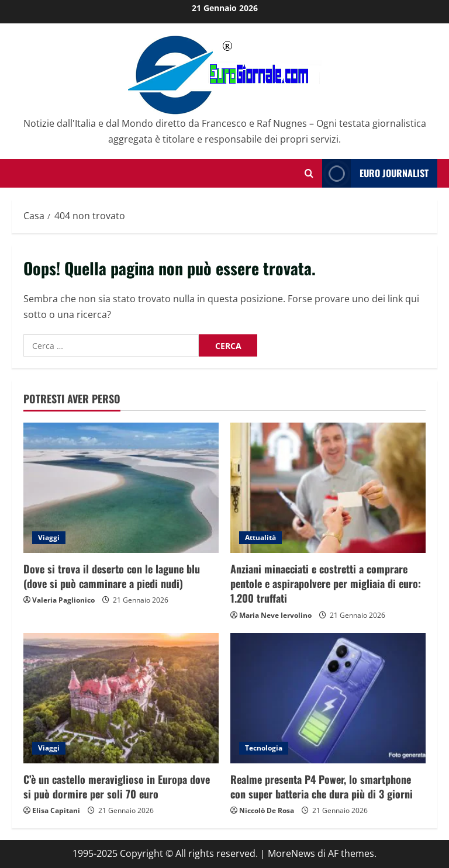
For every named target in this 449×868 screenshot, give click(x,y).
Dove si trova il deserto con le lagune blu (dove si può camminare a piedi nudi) (112, 576)
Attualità (260, 537)
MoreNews (291, 853)
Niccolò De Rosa (267, 810)
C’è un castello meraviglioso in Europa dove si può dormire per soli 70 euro (117, 786)
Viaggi (49, 537)
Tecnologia (264, 748)
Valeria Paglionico (63, 600)
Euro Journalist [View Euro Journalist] (375, 173)
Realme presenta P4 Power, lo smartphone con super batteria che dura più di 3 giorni (322, 786)
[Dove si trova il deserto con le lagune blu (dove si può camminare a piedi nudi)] (121, 488)
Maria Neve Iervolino (275, 615)
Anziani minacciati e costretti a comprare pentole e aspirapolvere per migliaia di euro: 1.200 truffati (326, 583)
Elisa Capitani (56, 810)
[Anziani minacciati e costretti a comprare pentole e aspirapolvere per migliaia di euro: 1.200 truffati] (328, 488)
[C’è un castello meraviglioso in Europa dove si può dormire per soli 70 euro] (121, 698)
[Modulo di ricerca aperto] (309, 173)
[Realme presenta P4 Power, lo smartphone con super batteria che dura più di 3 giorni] (328, 698)
